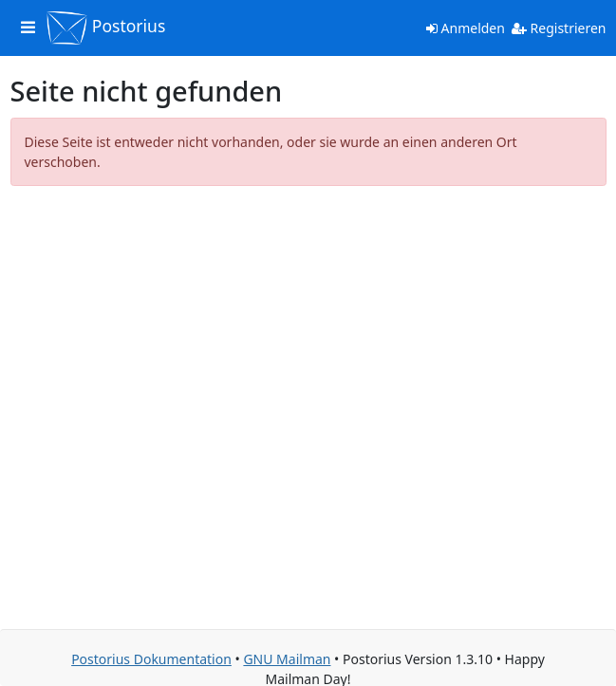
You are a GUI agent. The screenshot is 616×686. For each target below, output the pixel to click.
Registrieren (559, 28)
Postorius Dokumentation (151, 659)
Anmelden (466, 28)
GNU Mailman (287, 659)
